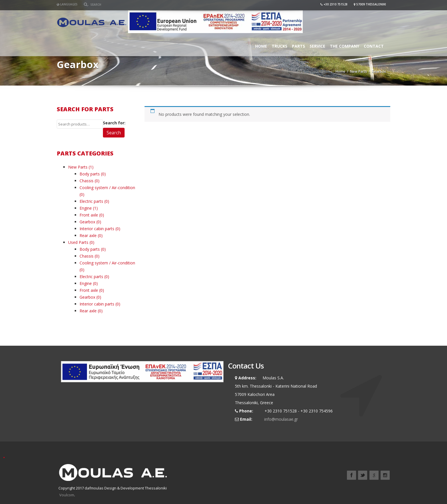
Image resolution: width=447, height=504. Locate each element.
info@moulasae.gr (281, 419)
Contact (374, 46)
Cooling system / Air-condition (107, 188)
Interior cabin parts (97, 229)
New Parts (358, 71)
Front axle (89, 215)
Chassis (87, 181)
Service (317, 46)
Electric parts (91, 201)
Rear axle (88, 235)
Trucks (280, 46)
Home (261, 46)
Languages (67, 4)
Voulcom (67, 495)
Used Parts (78, 242)
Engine (86, 208)
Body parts (90, 174)
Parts (298, 46)
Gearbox (87, 222)
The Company (345, 46)
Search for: (114, 123)
